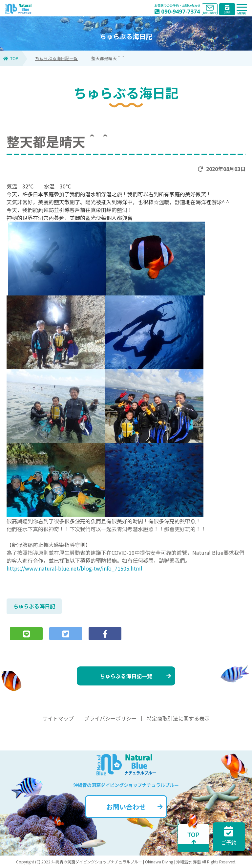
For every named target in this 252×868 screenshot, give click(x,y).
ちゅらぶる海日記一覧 (56, 58)
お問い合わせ (135, 807)
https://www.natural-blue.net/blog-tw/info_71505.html (74, 568)
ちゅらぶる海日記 (34, 606)
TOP (11, 58)
